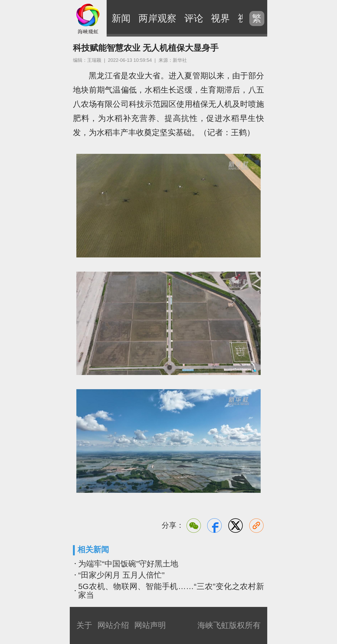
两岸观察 (157, 18)
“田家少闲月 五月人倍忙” (121, 575)
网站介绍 (113, 625)
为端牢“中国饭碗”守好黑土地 (128, 564)
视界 (220, 18)
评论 (194, 18)
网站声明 (150, 625)
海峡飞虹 (88, 18)
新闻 (121, 18)
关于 (84, 625)
